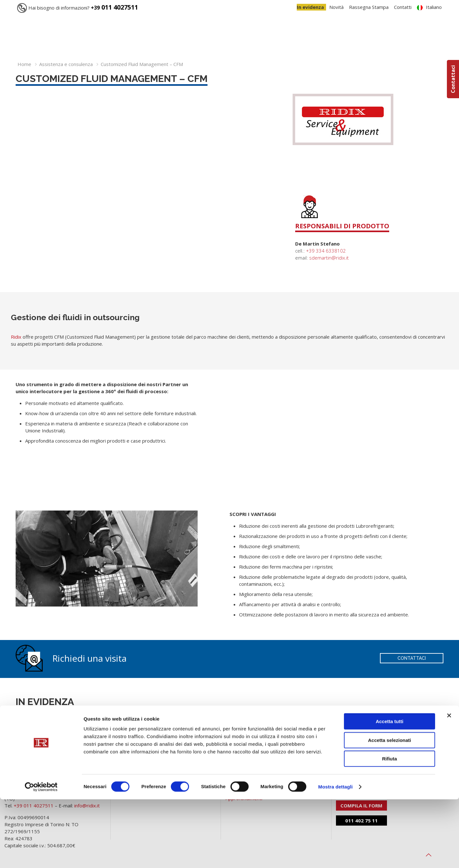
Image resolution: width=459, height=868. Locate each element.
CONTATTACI (412, 658)
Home (24, 64)
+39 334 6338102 (326, 251)
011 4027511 (114, 7)
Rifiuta (390, 827)
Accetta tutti (390, 790)
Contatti (403, 7)
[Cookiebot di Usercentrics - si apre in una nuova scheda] (41, 856)
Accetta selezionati (389, 809)
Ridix (16, 337)
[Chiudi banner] (449, 784)
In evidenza (310, 7)
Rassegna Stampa (369, 7)
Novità (336, 7)
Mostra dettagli (335, 855)
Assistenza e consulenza (66, 64)
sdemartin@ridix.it (329, 258)
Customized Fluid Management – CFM (142, 64)
